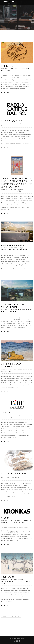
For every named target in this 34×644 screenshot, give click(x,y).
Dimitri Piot (9, 2)
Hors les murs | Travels (20, 250)
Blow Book (6, 125)
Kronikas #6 (8, 577)
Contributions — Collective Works (14, 522)
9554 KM (6, 518)
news (9, 3)
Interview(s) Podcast (13, 121)
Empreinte (7, 66)
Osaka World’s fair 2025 (15, 246)
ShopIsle (12, 638)
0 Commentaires (25, 68)
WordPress (22, 638)
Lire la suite (4, 92)
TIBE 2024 (6, 413)
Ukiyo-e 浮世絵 (6, 70)
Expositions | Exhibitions (10, 478)
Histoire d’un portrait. (14, 474)
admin (5, 68)
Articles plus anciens (11, 616)
